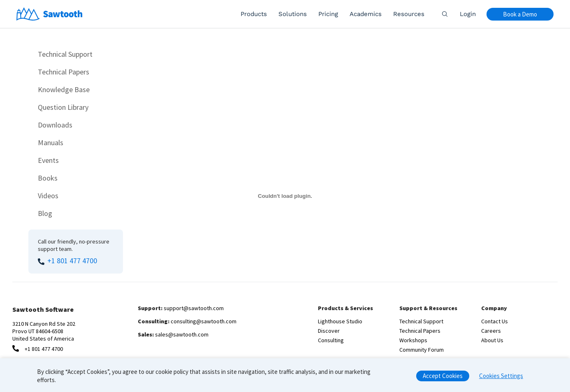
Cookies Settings (501, 378)
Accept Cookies (443, 378)
